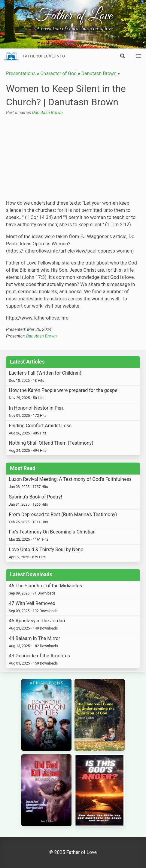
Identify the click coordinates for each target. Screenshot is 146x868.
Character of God (58, 73)
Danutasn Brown (99, 73)
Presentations (21, 73)
